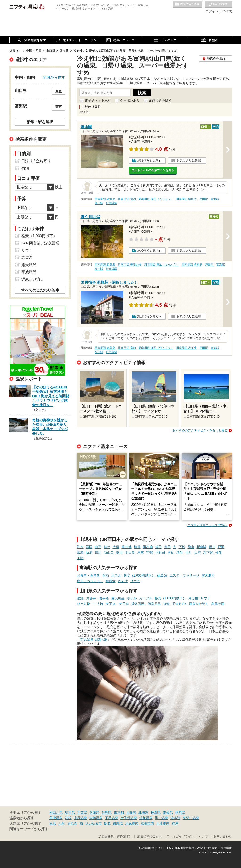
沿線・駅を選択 (40, 122)
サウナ (135, 581)
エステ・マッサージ (184, 575)
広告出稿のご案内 (149, 836)
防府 (89, 553)
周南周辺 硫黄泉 (105, 199)
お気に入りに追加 (189, 161)
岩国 (89, 547)
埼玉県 (70, 812)
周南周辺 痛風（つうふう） (156, 199)
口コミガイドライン (180, 836)
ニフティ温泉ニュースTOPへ (207, 525)
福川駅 (99, 203)
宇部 (149, 553)
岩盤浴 (27, 257)
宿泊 (106, 575)
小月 (189, 553)
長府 (197, 553)
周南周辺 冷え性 (186, 348)
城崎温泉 (96, 818)
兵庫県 (94, 812)
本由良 (130, 553)
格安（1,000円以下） (139, 575)
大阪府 (131, 812)
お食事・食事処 (88, 575)
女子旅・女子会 (117, 604)
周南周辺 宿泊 (127, 199)
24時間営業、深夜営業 (40, 243)
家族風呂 (29, 272)
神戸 (175, 823)
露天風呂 (208, 575)
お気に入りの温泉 (187, 4)
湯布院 (175, 818)
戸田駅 (204, 199)
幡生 (219, 553)
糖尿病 (111, 581)
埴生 (180, 553)
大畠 (116, 547)
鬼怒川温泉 (191, 818)
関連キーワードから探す (29, 829)
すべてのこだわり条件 (40, 290)
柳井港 (127, 547)
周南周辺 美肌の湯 (130, 265)
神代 (107, 547)
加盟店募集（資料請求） (115, 836)
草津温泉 (56, 818)
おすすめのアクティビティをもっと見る (200, 430)
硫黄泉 (162, 575)
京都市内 (147, 823)
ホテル (116, 575)
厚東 (141, 553)
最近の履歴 (218, 4)
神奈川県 (56, 812)
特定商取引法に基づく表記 (186, 848)
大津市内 (163, 823)
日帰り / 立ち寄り (36, 161)
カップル (146, 598)
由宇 (98, 547)
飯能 (107, 823)
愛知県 (168, 812)
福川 (212, 547)
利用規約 (212, 848)
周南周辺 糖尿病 (186, 199)
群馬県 (107, 812)
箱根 (68, 818)
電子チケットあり (98, 100)
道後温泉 (146, 818)
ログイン (212, 11)
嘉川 (119, 553)
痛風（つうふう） (90, 581)
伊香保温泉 (129, 818)
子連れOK (179, 604)
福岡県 (180, 812)
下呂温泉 (112, 818)
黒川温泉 (161, 818)
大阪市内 (132, 823)
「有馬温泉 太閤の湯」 (94, 640)
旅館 (166, 604)
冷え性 (123, 581)
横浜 (53, 823)
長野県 (156, 812)
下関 (80, 558)
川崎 (62, 823)
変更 (59, 91)
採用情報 (226, 848)
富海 (80, 553)
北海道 (143, 812)
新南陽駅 (112, 203)
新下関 (208, 553)
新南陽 (201, 547)
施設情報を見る (148, 161)
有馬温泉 (80, 818)
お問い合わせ (223, 836)
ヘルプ (204, 836)
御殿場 (118, 823)
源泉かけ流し (199, 604)
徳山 (191, 547)
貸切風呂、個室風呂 (146, 604)
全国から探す (54, 77)
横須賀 (72, 823)
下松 (182, 547)
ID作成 (227, 11)
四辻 (98, 553)
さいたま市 (93, 823)
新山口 (109, 553)
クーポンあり (130, 100)
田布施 (148, 547)
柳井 (137, 547)
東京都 (119, 812)
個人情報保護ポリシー (152, 848)
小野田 (160, 553)
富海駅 (215, 199)
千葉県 (82, 812)
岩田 (158, 547)
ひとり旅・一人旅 (90, 604)
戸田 (221, 547)
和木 (80, 547)
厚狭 (171, 553)
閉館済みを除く (160, 100)
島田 (167, 547)
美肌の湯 (218, 604)
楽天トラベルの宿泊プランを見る (153, 170)
